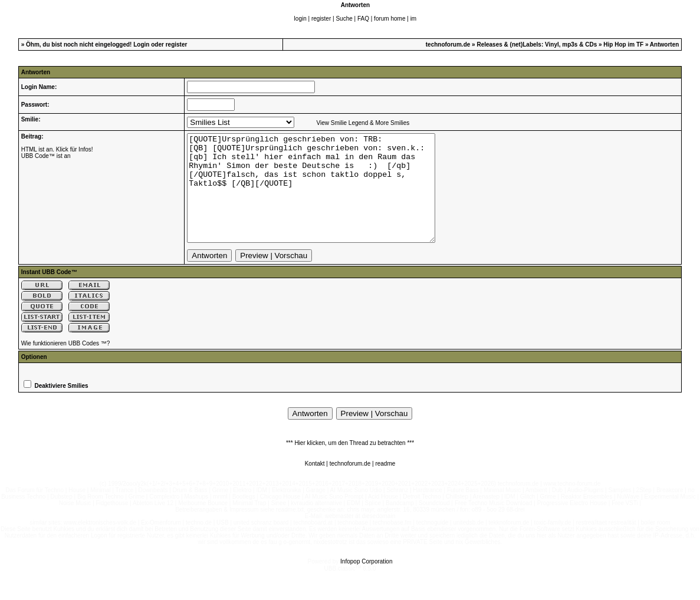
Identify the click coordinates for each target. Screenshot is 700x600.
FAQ (363, 19)
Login (141, 44)
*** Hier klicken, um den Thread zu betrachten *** (350, 464)
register (321, 19)
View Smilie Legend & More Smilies (363, 123)
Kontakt (315, 485)
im (414, 19)
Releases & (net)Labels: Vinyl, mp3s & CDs (537, 44)
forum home (390, 19)
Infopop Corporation (366, 583)
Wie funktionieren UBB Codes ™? (66, 365)
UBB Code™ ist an (46, 156)
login (300, 19)
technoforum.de (448, 44)
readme (385, 485)
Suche (344, 19)
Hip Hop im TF (623, 44)
